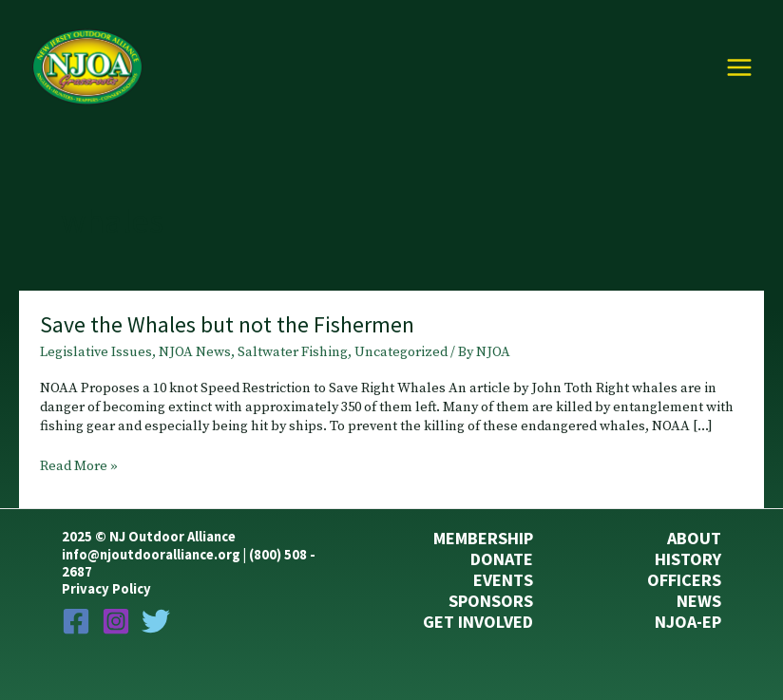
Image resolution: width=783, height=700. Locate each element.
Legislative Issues (96, 352)
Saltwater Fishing (293, 352)
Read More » (79, 467)
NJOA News (195, 352)
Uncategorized (401, 352)
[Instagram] (116, 621)
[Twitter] (156, 621)
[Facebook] (76, 621)
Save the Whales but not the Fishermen (227, 324)
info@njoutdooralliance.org (151, 555)
